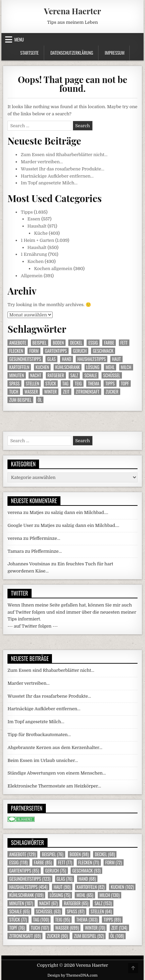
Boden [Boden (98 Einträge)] (58, 343)
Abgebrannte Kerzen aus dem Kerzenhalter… (55, 748)
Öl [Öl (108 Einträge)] (40, 400)
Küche (41, 233)
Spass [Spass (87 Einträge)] (14, 384)
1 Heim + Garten (37, 240)
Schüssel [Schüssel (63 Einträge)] (112, 375)
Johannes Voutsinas (29, 564)
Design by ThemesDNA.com (73, 975)
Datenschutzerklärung (72, 53)
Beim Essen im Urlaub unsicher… (43, 760)
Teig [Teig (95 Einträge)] (78, 384)
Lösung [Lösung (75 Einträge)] (93, 367)
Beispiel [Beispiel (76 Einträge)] (40, 343)
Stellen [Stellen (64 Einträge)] (32, 384)
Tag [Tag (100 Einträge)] (66, 384)
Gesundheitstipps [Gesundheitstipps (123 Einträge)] (25, 359)
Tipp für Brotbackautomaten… (39, 735)
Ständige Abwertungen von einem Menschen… (57, 773)
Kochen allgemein (53, 269)
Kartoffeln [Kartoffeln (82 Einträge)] (19, 367)
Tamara (16, 551)
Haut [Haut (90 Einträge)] (116, 359)
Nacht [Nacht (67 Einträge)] (36, 375)
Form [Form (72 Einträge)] (34, 351)
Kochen (36, 261)
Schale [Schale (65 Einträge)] (90, 375)
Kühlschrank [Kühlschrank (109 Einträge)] (68, 367)
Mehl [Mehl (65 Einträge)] (110, 367)
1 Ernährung (34, 254)
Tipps (27, 212)
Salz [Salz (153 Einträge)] (74, 375)
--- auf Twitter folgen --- (33, 626)
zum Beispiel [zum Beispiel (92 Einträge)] (20, 400)
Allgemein (32, 276)
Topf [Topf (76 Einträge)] (125, 384)
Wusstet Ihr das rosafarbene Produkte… (62, 169)
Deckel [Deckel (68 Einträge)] (76, 343)
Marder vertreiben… (42, 162)
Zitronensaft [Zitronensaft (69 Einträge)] (88, 392)
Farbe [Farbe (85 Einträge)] (109, 343)
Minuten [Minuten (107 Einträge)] (16, 375)
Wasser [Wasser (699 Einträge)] (31, 392)
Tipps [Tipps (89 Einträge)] (110, 384)
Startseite (29, 53)
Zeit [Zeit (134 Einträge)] (66, 392)
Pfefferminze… (45, 538)
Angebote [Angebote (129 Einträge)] (18, 343)
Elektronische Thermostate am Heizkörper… (54, 786)
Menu (19, 39)
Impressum (115, 53)
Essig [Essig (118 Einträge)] (93, 343)
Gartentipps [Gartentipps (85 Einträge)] (56, 351)
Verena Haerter (72, 11)
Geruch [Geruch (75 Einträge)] (80, 351)
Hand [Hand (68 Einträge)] (66, 359)
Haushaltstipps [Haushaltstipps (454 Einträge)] (92, 359)
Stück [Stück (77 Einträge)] (51, 384)
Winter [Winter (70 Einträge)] (50, 392)
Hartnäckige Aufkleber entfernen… (57, 176)
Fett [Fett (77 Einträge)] (124, 343)
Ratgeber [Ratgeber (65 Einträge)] (56, 375)
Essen (34, 219)
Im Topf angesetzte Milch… (49, 183)
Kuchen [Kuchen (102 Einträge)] (42, 367)
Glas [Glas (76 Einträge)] (51, 359)
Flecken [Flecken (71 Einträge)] (16, 351)
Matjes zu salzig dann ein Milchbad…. (69, 512)
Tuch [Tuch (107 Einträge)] (14, 392)
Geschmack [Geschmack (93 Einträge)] (103, 351)
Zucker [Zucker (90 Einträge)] (112, 392)
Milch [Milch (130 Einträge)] (126, 367)
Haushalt (37, 226)
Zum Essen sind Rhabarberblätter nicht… (64, 155)
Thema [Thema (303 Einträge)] (94, 384)
